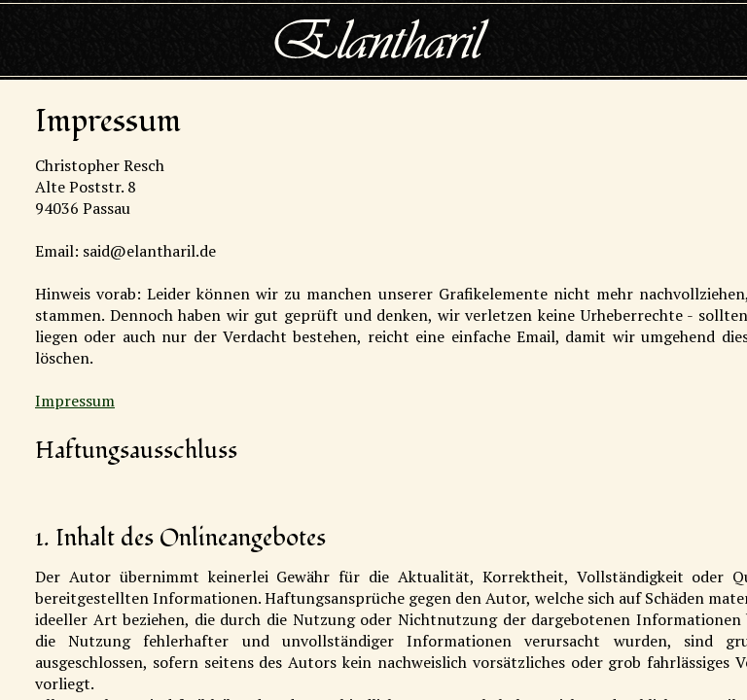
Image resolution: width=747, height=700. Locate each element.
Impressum (75, 401)
